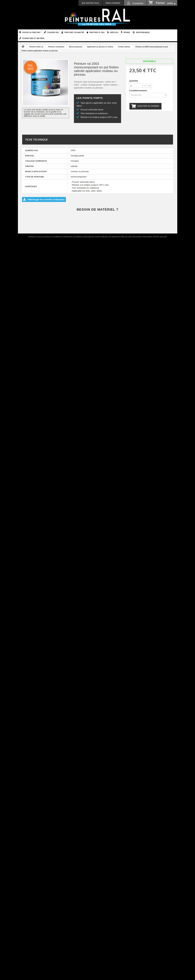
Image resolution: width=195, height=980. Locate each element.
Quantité (134, 81)
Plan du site (126, 237)
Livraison (47, 237)
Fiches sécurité (160, 237)
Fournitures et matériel (33, 38)
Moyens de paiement (111, 237)
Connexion (138, 3)
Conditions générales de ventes (87, 237)
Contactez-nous (35, 237)
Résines (127, 32)
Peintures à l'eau (97, 32)
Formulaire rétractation (143, 237)
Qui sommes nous (90, 3)
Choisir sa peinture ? (32, 32)
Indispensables (143, 32)
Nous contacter (113, 3)
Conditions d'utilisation (62, 237)
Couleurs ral (53, 32)
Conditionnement (138, 91)
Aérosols (114, 32)
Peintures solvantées (74, 32)
